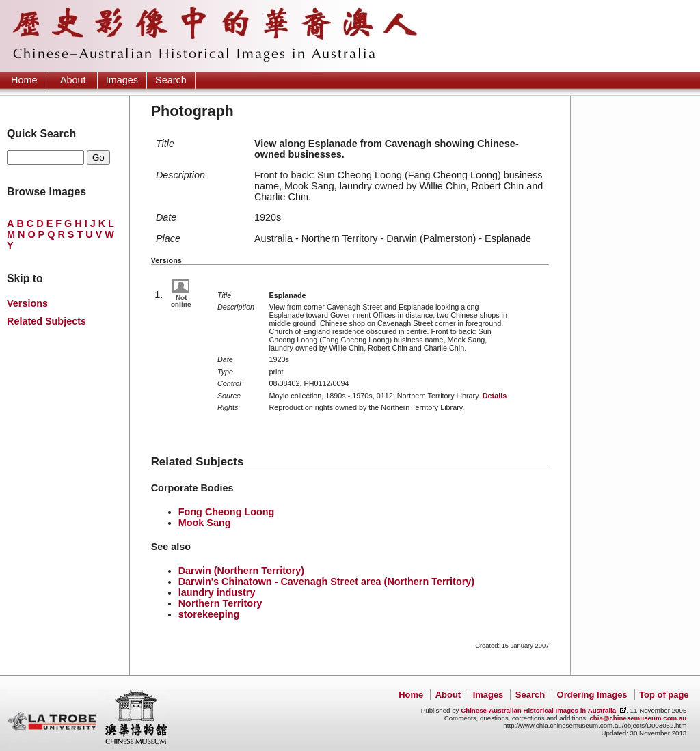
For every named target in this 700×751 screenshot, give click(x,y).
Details (495, 396)
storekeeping (209, 614)
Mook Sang (205, 523)
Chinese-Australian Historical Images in (538, 710)
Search (171, 80)
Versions (27, 303)
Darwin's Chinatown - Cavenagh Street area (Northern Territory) (326, 582)
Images (122, 80)
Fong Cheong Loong (227, 512)
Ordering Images (592, 695)
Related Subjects (46, 321)
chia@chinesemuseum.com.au (638, 718)
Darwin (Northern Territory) (241, 571)
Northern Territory (220, 603)
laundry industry (217, 592)
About (73, 80)
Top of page (664, 695)
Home (24, 80)
